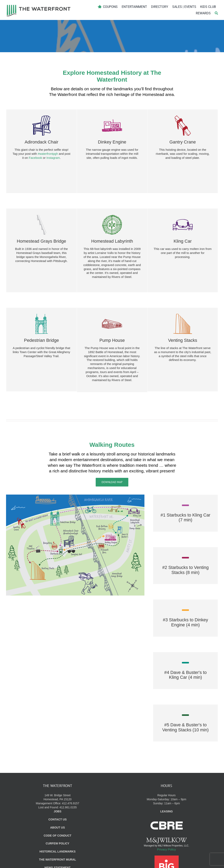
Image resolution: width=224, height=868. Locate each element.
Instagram (53, 157)
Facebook (35, 157)
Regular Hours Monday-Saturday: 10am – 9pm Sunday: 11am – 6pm (166, 790)
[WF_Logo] (39, 6)
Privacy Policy (166, 840)
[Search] (216, 13)
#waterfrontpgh (48, 153)
